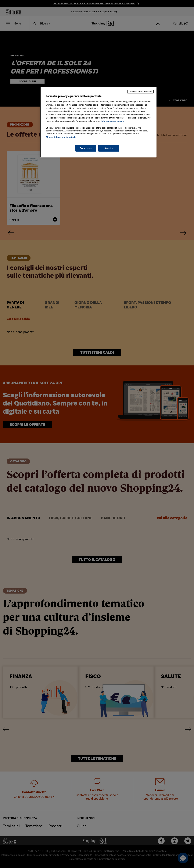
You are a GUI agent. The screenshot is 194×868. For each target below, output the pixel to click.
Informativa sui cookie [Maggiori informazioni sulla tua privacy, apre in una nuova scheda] (112, 121)
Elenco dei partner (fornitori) (61, 137)
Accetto (109, 148)
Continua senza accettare (141, 92)
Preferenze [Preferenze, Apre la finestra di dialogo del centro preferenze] (86, 148)
